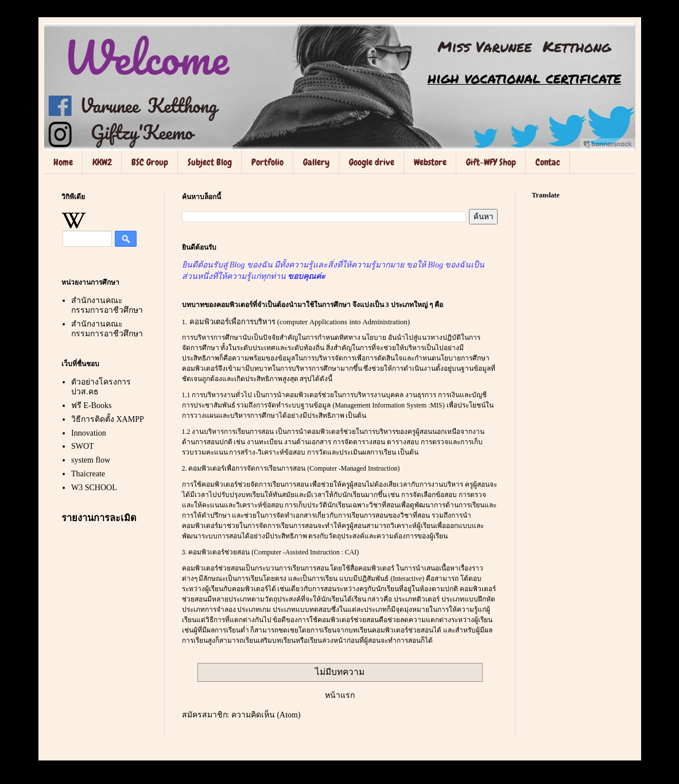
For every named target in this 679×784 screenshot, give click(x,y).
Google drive (372, 162)
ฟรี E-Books (92, 405)
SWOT (83, 446)
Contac (548, 162)
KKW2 (102, 162)
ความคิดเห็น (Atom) (266, 715)
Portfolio (267, 162)
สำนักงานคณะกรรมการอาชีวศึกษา (107, 305)
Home (63, 162)
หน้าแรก (340, 695)
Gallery (316, 162)
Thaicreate (88, 474)
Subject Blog (210, 162)
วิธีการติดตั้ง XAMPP (108, 419)
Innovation (89, 433)
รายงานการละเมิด (99, 518)
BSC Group (150, 162)
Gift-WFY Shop (491, 162)
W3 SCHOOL (94, 488)
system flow (91, 460)
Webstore (430, 162)
